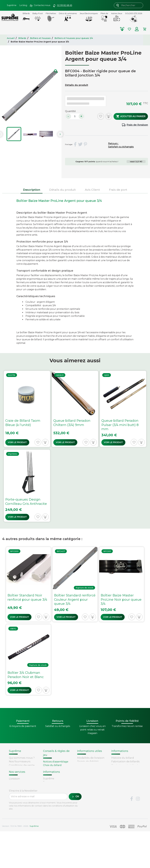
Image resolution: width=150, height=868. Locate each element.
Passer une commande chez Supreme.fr (88, 769)
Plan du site (16, 784)
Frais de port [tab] (118, 190)
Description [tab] (32, 190)
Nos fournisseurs (20, 761)
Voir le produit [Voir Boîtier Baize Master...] (113, 617)
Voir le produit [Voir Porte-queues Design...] (17, 517)
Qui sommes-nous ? (22, 758)
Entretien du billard (55, 776)
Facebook (132, 836)
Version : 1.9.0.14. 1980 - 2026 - (20, 863)
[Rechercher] (128, 5)
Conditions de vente (22, 765)
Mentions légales (20, 776)
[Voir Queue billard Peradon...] (75, 409)
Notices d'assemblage (56, 762)
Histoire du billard (123, 758)
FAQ (12, 801)
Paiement (15, 816)
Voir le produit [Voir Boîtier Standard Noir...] (19, 617)
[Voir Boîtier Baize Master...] (122, 584)
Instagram (138, 836)
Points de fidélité (88, 761)
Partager (75, 144)
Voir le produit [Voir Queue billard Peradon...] (65, 442)
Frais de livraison (137, 125)
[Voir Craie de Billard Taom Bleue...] (27, 409)
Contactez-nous (19, 780)
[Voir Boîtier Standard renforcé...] (75, 584)
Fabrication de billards (125, 761)
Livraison (14, 797)
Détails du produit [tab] (62, 190)
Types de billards (122, 769)
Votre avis (117, 776)
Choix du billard (52, 765)
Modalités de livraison (91, 758)
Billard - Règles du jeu (56, 779)
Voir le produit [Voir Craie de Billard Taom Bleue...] (17, 442)
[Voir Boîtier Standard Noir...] (28, 584)
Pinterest (86, 144)
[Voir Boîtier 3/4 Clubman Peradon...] (28, 660)
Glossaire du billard (123, 773)
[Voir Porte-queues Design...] (27, 486)
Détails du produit (77, 85)
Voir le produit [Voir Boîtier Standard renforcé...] (66, 617)
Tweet (80, 144)
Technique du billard (125, 765)
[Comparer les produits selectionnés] (123, 29)
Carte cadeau (17, 812)
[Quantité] (75, 116)
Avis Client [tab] (92, 190)
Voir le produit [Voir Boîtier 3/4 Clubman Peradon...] (19, 690)
